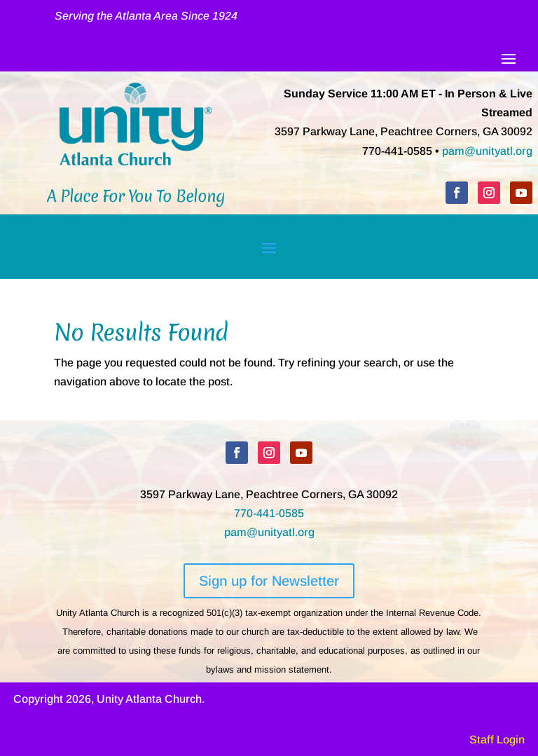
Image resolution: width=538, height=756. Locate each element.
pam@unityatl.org (487, 151)
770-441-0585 (269, 513)
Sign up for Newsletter (269, 581)
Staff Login (497, 740)
